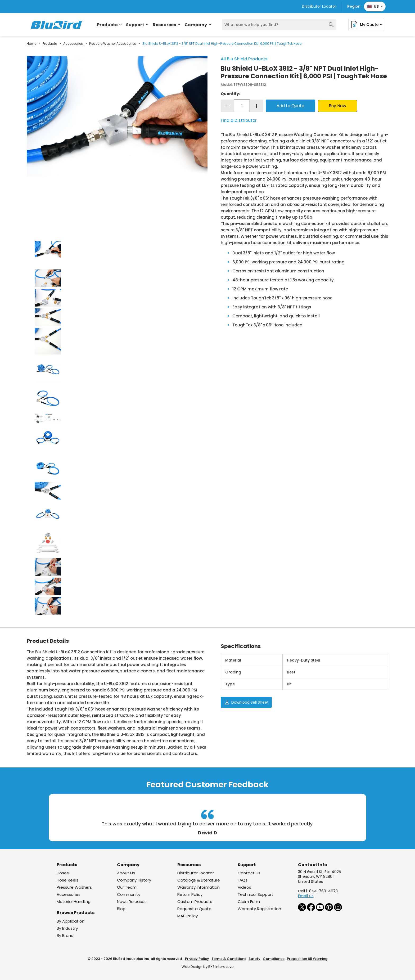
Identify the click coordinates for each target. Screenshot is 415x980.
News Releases (132, 902)
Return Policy (190, 894)
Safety (254, 959)
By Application (71, 921)
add (256, 106)
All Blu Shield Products (244, 59)
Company (198, 25)
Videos (244, 887)
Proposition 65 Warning (307, 959)
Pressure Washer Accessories (113, 44)
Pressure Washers (74, 887)
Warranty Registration (259, 909)
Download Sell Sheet (246, 702)
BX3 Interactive (221, 967)
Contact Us (249, 873)
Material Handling (74, 902)
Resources (167, 25)
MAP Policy (188, 916)
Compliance (274, 959)
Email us (306, 896)
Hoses (63, 873)
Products (110, 25)
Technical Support (256, 894)
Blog (121, 909)
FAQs (243, 880)
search (331, 25)
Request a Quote (194, 909)
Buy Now (337, 106)
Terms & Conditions (229, 959)
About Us (126, 873)
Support (138, 25)
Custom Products (195, 902)
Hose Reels (67, 880)
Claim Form (249, 902)
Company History (134, 880)
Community (129, 894)
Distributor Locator (319, 6)
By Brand (65, 935)
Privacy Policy (197, 959)
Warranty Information (199, 887)
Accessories (73, 44)
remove (227, 106)
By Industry (67, 928)
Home (31, 44)
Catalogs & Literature (199, 880)
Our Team (127, 887)
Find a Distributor (239, 120)
